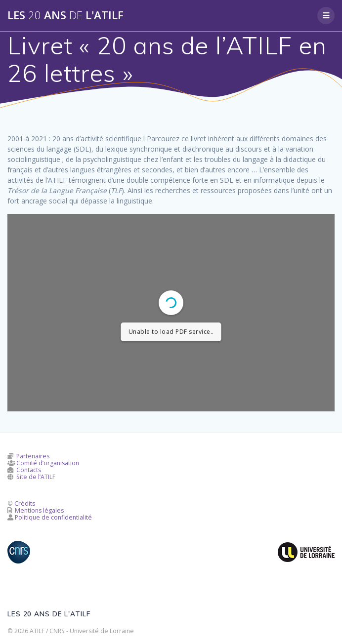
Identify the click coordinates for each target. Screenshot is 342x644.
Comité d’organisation (48, 463)
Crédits (25, 503)
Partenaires (33, 456)
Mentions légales (39, 510)
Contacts (29, 470)
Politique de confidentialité (53, 517)
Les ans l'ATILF (65, 15)
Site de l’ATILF (36, 477)
